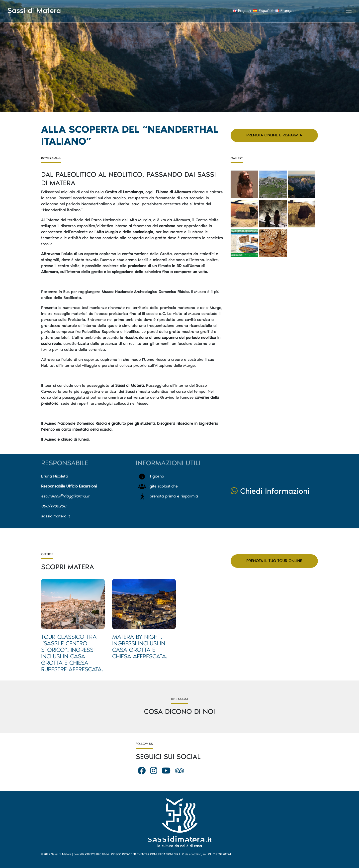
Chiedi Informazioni (270, 491)
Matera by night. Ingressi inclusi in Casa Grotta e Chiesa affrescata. (140, 647)
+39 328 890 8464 (97, 854)
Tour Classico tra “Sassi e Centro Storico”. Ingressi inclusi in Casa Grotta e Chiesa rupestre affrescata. (72, 653)
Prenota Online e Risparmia (274, 135)
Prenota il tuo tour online (274, 561)
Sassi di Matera (34, 10)
